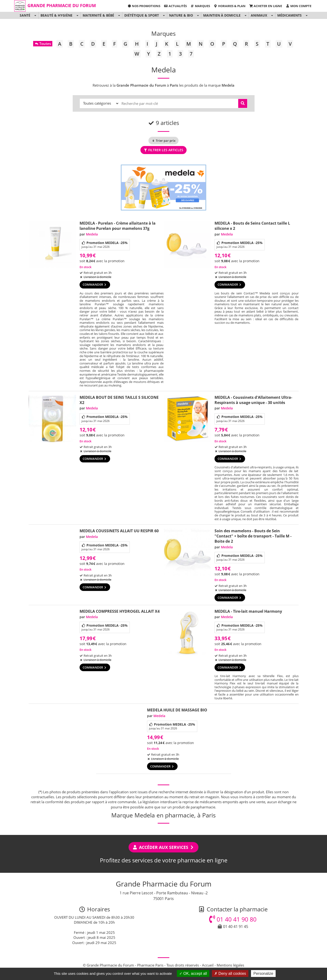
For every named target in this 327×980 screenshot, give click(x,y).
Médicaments (289, 15)
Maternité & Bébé (98, 15)
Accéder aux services (163, 847)
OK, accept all (193, 973)
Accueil (208, 965)
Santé (25, 15)
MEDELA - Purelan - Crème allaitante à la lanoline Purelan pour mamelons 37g (118, 226)
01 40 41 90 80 (233, 919)
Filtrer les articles (163, 150)
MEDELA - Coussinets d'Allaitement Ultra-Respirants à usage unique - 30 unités (253, 400)
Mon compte (298, 6)
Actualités (175, 6)
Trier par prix (163, 141)
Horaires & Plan (230, 6)
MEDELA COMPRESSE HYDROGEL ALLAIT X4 (120, 611)
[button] (35, 15)
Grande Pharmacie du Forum (62, 5)
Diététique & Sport (142, 15)
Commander (95, 284)
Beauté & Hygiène (56, 15)
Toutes (43, 44)
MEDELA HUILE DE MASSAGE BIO (177, 710)
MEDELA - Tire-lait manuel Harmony (248, 611)
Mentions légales (230, 965)
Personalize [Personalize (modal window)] (263, 973)
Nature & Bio (181, 15)
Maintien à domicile (222, 15)
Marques (200, 6)
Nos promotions (144, 6)
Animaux (259, 15)
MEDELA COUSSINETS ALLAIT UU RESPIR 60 (119, 531)
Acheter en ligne (266, 6)
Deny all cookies (230, 973)
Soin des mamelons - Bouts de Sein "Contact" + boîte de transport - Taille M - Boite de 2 (253, 536)
